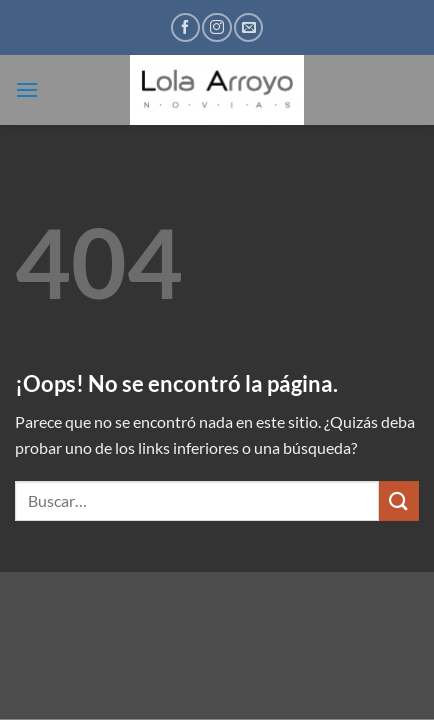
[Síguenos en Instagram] (216, 27)
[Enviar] (399, 500)
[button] (27, 89)
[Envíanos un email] (248, 27)
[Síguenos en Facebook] (185, 27)
